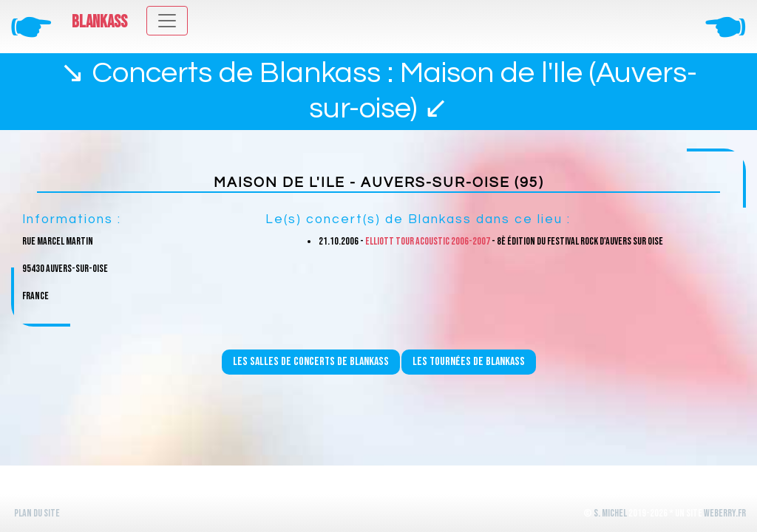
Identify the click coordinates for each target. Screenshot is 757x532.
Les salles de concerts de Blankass (311, 362)
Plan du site (37, 513)
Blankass (99, 22)
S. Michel (610, 513)
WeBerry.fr (725, 513)
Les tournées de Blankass (469, 362)
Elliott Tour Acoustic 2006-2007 (428, 241)
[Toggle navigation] (167, 21)
